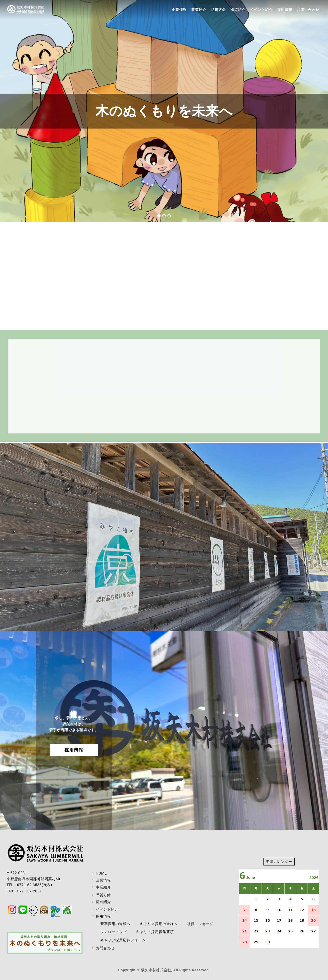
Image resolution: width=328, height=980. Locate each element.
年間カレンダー (279, 862)
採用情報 (285, 10)
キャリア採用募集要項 (155, 932)
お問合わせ (105, 948)
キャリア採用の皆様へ (159, 924)
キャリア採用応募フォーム (123, 940)
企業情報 (179, 10)
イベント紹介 (261, 10)
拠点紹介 (238, 10)
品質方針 (218, 10)
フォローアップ (114, 932)
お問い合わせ (308, 10)
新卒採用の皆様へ (115, 924)
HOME (101, 873)
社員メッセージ (200, 924)
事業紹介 (199, 10)
